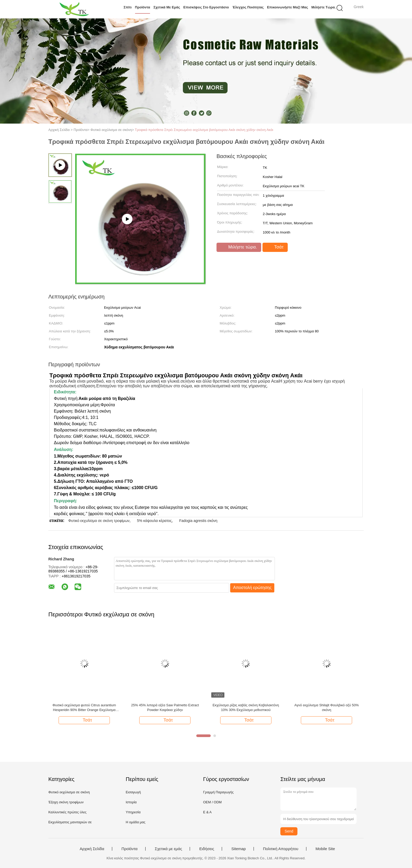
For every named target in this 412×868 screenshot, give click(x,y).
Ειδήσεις (207, 849)
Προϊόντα (143, 7)
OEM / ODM (212, 802)
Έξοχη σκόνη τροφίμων (66, 802)
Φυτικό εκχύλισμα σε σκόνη (69, 792)
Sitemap (238, 849)
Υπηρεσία (133, 812)
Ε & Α (207, 812)
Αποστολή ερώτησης (252, 588)
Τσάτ (276, 247)
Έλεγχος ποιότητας (248, 7)
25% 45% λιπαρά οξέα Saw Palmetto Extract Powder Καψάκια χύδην (165, 707)
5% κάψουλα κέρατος (154, 521)
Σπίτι (128, 7)
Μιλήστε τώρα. (324, 7)
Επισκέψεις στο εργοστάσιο (206, 7)
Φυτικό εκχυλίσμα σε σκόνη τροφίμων (99, 521)
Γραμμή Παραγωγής (218, 792)
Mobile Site (325, 849)
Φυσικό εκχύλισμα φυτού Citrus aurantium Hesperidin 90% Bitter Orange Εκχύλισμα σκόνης (84, 708)
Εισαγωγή (133, 792)
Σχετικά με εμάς (167, 7)
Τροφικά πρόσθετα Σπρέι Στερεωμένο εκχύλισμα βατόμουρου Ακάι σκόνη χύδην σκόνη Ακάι (204, 130)
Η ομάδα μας (135, 822)
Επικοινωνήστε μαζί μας (287, 7)
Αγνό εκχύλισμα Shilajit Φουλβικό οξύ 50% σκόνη (326, 707)
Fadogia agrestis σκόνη (198, 521)
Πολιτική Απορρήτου (281, 849)
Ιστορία (131, 802)
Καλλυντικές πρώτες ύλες (67, 812)
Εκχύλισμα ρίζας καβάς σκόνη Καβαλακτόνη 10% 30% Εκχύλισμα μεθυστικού (246, 707)
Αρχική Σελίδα (92, 849)
